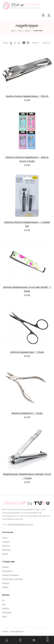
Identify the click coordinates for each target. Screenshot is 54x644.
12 (11, 43)
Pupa (4, 616)
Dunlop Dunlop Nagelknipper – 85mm (27, 96)
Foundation (7, 571)
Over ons (6, 546)
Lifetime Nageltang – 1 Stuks (27, 413)
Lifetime (5, 608)
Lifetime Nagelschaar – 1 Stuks (27, 352)
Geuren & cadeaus (11, 575)
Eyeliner (5, 567)
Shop (20, 31)
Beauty (28, 31)
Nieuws (5, 554)
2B (3, 600)
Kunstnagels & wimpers (13, 579)
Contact (6, 542)
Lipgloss (6, 583)
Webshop (6, 550)
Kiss (4, 604)
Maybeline (7, 612)
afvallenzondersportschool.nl (20, 524)
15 (15, 43)
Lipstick (5, 587)
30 (19, 43)
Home (13, 31)
